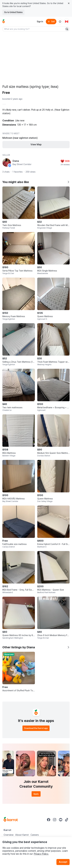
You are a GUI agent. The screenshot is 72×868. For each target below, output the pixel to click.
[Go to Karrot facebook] (49, 820)
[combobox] (34, 29)
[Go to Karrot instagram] (55, 820)
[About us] (60, 22)
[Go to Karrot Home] (11, 820)
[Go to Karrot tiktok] (67, 820)
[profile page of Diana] (7, 163)
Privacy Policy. (41, 854)
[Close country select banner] (69, 3)
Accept (63, 862)
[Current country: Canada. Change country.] (67, 22)
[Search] (67, 29)
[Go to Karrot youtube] (61, 820)
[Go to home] (4, 22)
